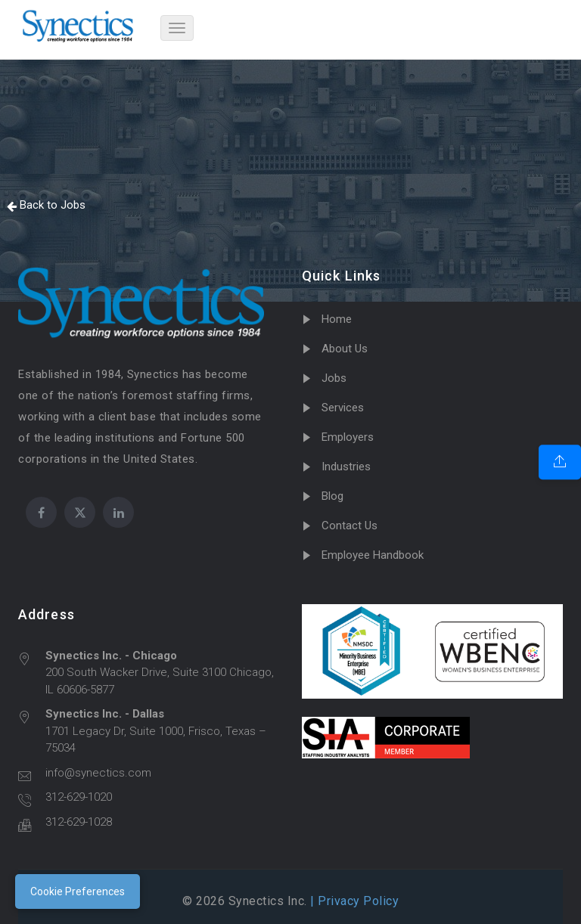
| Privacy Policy (353, 901)
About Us (345, 349)
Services (343, 408)
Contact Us (350, 526)
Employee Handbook (373, 555)
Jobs (334, 378)
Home (337, 319)
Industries (346, 467)
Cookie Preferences (78, 891)
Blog (332, 496)
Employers (348, 437)
